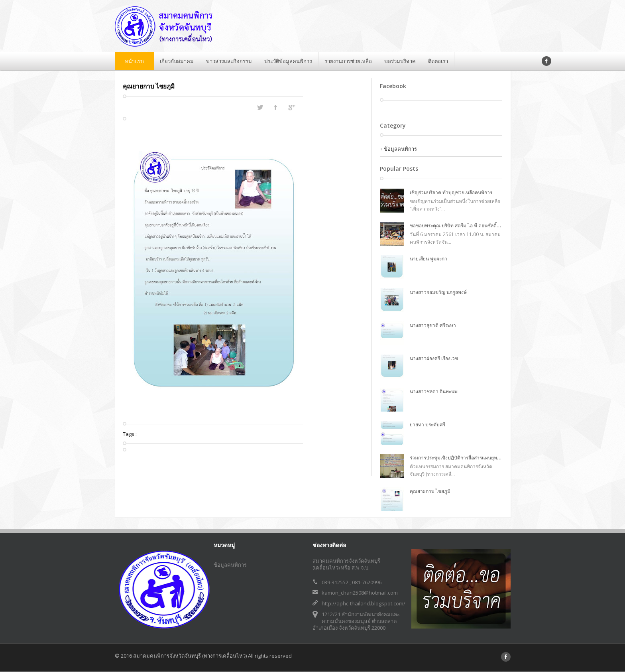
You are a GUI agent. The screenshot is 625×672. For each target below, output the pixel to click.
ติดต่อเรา (438, 61)
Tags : (130, 434)
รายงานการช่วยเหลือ (348, 61)
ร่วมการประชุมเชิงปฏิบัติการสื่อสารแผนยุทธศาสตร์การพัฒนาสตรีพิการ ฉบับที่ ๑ (492, 458)
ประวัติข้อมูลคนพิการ (288, 61)
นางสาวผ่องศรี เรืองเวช (434, 358)
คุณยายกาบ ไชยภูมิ (430, 491)
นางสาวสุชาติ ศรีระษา (433, 325)
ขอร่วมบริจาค (400, 61)
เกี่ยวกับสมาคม (177, 61)
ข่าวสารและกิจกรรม (229, 61)
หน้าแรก (134, 61)
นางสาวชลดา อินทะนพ (434, 391)
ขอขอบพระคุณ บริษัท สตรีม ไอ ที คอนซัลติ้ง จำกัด (461, 226)
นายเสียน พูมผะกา (428, 259)
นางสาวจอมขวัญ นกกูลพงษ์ (438, 292)
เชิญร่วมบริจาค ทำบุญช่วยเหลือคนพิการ (451, 192)
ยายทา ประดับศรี (427, 425)
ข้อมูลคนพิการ (400, 149)
